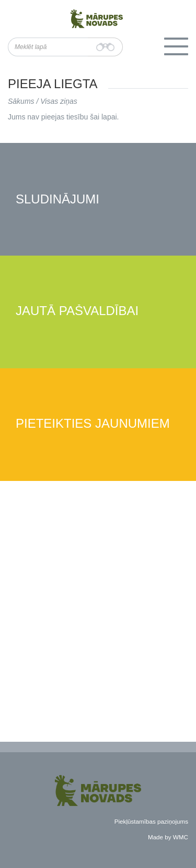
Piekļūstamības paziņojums (151, 821)
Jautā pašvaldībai (77, 311)
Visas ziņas (59, 101)
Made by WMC (168, 837)
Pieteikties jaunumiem (93, 424)
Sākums (21, 101)
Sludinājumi (57, 200)
